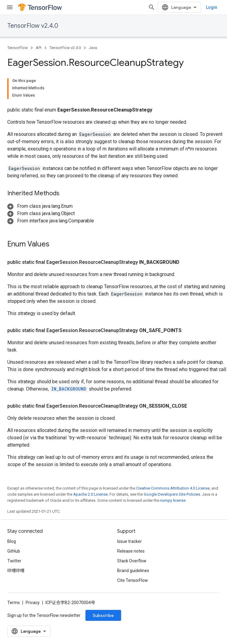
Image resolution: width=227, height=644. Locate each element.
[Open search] (152, 7)
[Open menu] (10, 7)
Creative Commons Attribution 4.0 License (173, 488)
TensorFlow (18, 48)
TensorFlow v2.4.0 (33, 26)
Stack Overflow (132, 561)
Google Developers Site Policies (172, 494)
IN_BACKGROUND (69, 389)
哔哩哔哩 (16, 571)
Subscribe (103, 615)
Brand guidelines (133, 571)
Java (93, 48)
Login (212, 7)
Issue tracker (130, 541)
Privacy (33, 603)
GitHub (14, 551)
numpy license (173, 500)
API (39, 48)
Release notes (131, 551)
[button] (40, 206)
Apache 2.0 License (90, 494)
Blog (12, 541)
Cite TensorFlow (133, 580)
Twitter (14, 561)
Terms (14, 603)
